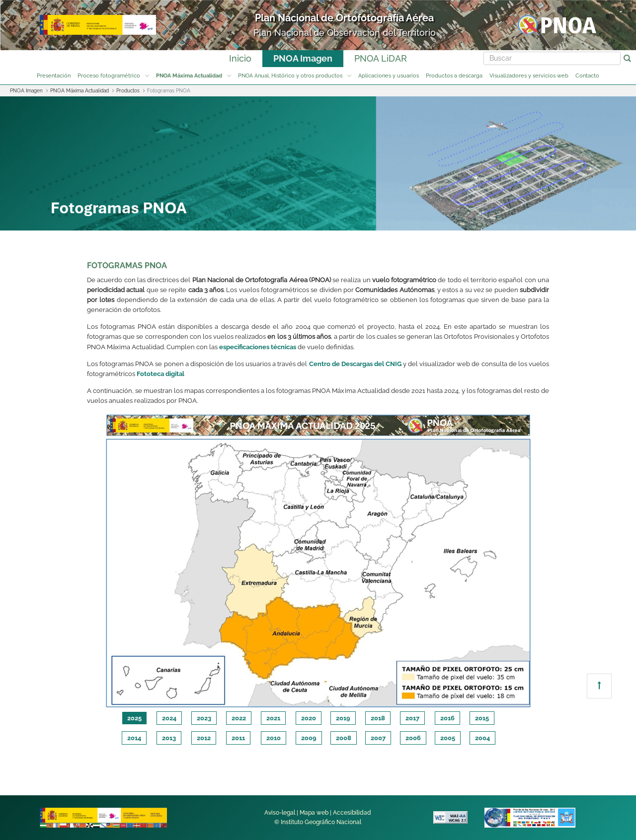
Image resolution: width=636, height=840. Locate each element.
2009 (309, 738)
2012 (204, 738)
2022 (239, 718)
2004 (482, 738)
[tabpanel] (318, 561)
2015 (482, 718)
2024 (169, 718)
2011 (238, 738)
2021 (273, 718)
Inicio (240, 58)
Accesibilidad (352, 813)
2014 (134, 738)
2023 (204, 718)
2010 (274, 738)
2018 (378, 718)
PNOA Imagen (303, 58)
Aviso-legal (280, 813)
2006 (413, 738)
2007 (378, 738)
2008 (344, 738)
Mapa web (314, 813)
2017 (412, 718)
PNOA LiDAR (381, 58)
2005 (448, 738)
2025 (134, 718)
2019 (343, 718)
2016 (447, 718)
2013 (169, 738)
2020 (309, 718)
